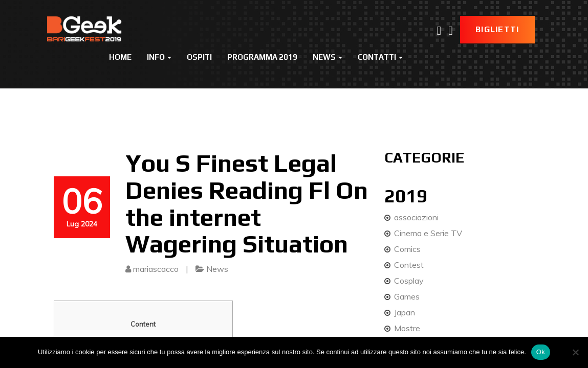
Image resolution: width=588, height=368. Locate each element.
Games (407, 296)
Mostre (407, 328)
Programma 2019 (262, 57)
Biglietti (497, 29)
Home (120, 57)
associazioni (416, 217)
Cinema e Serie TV (428, 233)
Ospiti (199, 57)
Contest (409, 265)
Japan (405, 312)
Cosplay (409, 281)
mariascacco (156, 269)
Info (159, 57)
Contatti (380, 57)
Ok (541, 352)
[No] (575, 352)
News (328, 57)
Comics (407, 249)
